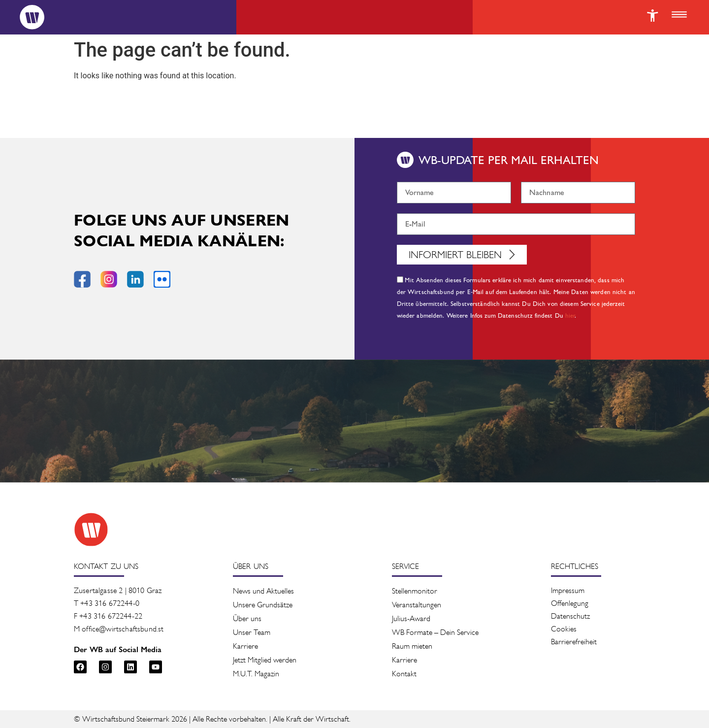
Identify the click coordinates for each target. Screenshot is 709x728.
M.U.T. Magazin (256, 674)
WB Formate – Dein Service (435, 632)
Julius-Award (411, 618)
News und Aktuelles (263, 591)
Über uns (247, 618)
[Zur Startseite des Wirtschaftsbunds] (91, 529)
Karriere (245, 646)
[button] (679, 15)
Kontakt (404, 674)
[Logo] (32, 17)
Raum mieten (412, 646)
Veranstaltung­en (417, 605)
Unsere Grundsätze (263, 605)
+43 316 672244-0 (110, 603)
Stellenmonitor (415, 591)
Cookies (564, 629)
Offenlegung (570, 603)
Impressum (568, 590)
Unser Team (252, 632)
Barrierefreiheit (574, 642)
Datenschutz (570, 616)
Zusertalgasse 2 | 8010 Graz (118, 590)
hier (570, 315)
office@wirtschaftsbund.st (123, 629)
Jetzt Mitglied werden (265, 660)
